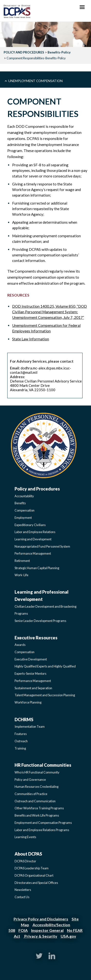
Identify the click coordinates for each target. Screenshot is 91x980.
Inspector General (47, 930)
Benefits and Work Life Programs (37, 815)
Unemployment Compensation (35, 81)
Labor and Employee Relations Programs (42, 830)
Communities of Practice (31, 794)
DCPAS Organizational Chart (34, 875)
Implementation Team (30, 727)
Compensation (25, 510)
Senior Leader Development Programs (40, 621)
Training (20, 748)
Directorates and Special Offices (36, 883)
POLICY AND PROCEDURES (24, 52)
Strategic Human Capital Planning (37, 568)
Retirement (22, 561)
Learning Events (25, 837)
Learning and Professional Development (41, 596)
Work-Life (21, 575)
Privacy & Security (40, 936)
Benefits (20, 503)
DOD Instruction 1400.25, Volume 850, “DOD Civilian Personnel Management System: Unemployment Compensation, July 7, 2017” (50, 312)
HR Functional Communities (43, 765)
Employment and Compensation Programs (43, 823)
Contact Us (22, 897)
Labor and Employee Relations (35, 532)
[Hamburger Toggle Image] (82, 8)
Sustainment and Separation (33, 688)
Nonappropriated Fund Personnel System (42, 546)
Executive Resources (36, 638)
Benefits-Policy (59, 52)
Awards (20, 645)
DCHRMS (24, 720)
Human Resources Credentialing (37, 787)
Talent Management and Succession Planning (45, 695)
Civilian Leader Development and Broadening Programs (45, 610)
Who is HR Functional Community (37, 772)
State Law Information (31, 339)
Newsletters (23, 890)
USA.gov (68, 936)
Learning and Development (33, 539)
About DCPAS (28, 854)
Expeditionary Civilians (30, 525)
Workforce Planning (28, 702)
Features (21, 734)
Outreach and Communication (35, 801)
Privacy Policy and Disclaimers (41, 919)
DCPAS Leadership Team (32, 868)
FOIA (23, 930)
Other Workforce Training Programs (39, 808)
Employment (23, 518)
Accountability (24, 496)
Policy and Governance (30, 780)
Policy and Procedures (37, 489)
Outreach (21, 741)
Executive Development (31, 659)
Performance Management (33, 553)
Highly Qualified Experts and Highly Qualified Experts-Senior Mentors (45, 670)
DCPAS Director (25, 861)
